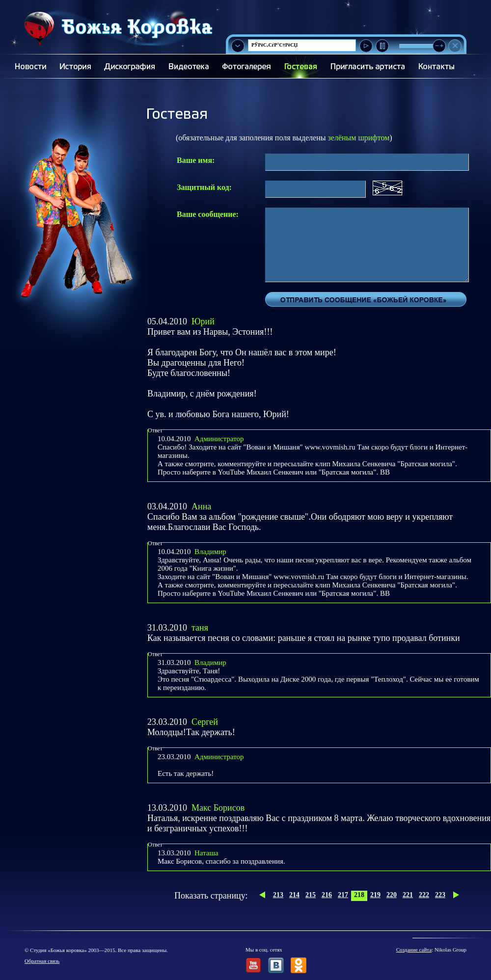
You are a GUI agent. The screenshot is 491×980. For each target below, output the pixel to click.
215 (311, 895)
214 (294, 895)
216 (327, 895)
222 (424, 895)
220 (392, 895)
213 (278, 895)
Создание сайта (414, 950)
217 (343, 895)
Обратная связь (42, 961)
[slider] (439, 46)
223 (440, 895)
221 (408, 895)
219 (375, 895)
